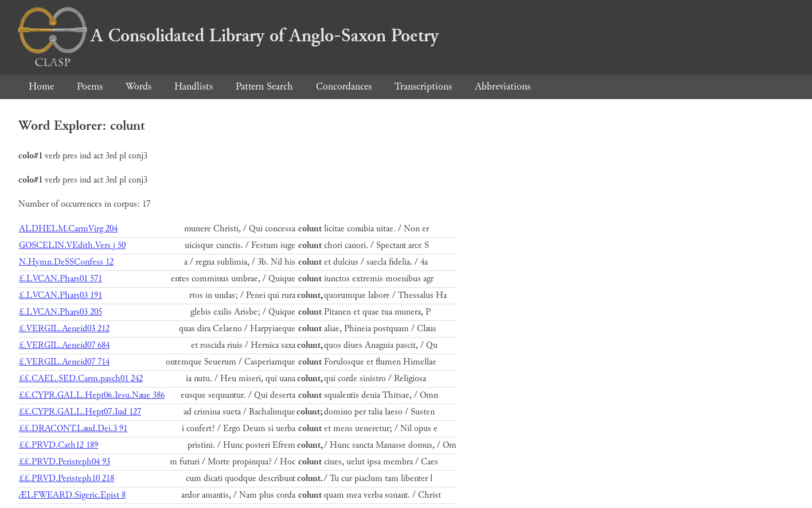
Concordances (344, 86)
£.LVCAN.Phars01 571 (60, 279)
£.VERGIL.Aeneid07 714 (64, 362)
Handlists (194, 86)
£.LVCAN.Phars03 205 (60, 312)
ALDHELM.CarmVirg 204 (68, 229)
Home (41, 86)
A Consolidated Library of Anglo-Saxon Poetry (229, 36)
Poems (90, 86)
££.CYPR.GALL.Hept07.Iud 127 (80, 412)
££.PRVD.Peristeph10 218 (67, 478)
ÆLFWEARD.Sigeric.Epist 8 (72, 495)
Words (138, 86)
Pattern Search (264, 86)
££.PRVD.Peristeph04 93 (65, 462)
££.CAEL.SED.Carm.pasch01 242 (81, 379)
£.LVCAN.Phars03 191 (60, 295)
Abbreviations (503, 86)
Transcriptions (423, 86)
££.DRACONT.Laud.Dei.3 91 (73, 428)
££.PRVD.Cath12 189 (58, 445)
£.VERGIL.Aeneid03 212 (64, 329)
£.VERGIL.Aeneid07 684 (64, 345)
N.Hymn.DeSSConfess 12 (66, 262)
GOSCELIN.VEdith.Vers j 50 (72, 245)
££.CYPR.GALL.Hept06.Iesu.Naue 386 (92, 395)
